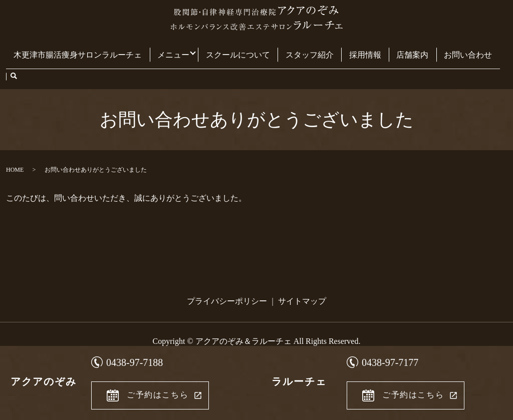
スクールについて (241, 49)
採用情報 (360, 49)
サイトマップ (302, 276)
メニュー (175, 49)
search (491, 50)
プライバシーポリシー (227, 276)
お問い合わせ (454, 49)
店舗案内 (403, 49)
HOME (15, 145)
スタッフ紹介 (308, 49)
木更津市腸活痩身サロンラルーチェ (84, 49)
